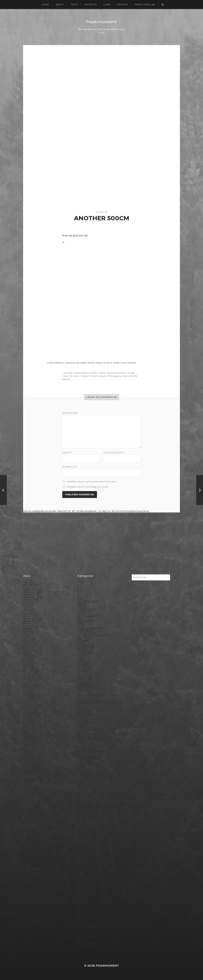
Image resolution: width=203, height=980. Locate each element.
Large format (85, 797)
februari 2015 (31, 758)
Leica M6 (82, 799)
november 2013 (33, 795)
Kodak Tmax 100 (87, 775)
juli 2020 (28, 602)
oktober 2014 (31, 768)
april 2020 (29, 609)
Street (81, 910)
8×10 (80, 597)
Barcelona (84, 611)
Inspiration (84, 761)
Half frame (84, 734)
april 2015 (29, 754)
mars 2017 (29, 698)
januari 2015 (30, 761)
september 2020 (33, 597)
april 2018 (29, 667)
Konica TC (83, 785)
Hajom (102, 373)
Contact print (85, 645)
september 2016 (33, 713)
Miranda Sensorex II (89, 819)
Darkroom (84, 657)
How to (82, 742)
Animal (82, 607)
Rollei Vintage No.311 (90, 879)
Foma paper (85, 693)
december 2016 (32, 705)
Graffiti (81, 727)
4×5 (79, 585)
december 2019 (33, 619)
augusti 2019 (31, 628)
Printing (82, 872)
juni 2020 (29, 604)
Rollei (81, 874)
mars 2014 (29, 785)
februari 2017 (31, 701)
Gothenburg (85, 722)
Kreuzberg (84, 787)
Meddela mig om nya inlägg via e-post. (88, 487)
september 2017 (33, 684)
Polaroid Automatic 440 (92, 865)
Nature (102, 376)
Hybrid (81, 744)
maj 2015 (28, 751)
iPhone (82, 768)
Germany (83, 720)
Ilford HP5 (84, 749)
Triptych (82, 930)
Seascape (83, 889)
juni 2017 (28, 691)
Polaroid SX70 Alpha (90, 867)
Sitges (81, 896)
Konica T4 (83, 783)
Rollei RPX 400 (86, 877)
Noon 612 (83, 831)
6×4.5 (80, 590)
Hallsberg (83, 737)
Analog (77, 373)
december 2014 (33, 763)
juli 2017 (28, 689)
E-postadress (113, 453)
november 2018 (33, 650)
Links (107, 5)
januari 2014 (30, 790)
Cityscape (83, 640)
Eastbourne (85, 679)
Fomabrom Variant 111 (90, 696)
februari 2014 (31, 787)
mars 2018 (29, 669)
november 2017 (33, 679)
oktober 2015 (31, 739)
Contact (123, 5)
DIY (79, 674)
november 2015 (32, 737)
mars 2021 (29, 582)
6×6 (79, 592)
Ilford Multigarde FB (90, 751)
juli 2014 (28, 775)
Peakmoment (101, 22)
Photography (114, 376)
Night (81, 824)
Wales (81, 939)
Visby (80, 934)
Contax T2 (84, 650)
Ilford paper (85, 754)
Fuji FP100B (85, 710)
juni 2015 (28, 749)
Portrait (82, 869)
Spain (81, 903)
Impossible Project (89, 758)
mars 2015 (29, 756)
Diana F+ (82, 669)
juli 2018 (28, 660)
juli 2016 (28, 717)
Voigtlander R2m (88, 937)
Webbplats (70, 467)
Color (81, 643)
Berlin (81, 619)
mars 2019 (29, 640)
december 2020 (33, 590)
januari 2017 (30, 703)
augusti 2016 (31, 715)
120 (65, 373)
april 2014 (29, 783)
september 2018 (33, 655)
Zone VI (82, 946)
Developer (84, 667)
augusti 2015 (31, 744)
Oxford (82, 838)
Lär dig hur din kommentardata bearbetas (123, 511)
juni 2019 (28, 633)
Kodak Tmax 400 (88, 778)
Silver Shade (85, 893)
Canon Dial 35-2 (87, 633)
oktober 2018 (31, 652)
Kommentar (70, 413)
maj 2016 (28, 722)
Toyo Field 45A (86, 927)
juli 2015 (28, 746)
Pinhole (82, 850)
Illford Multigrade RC (90, 756)
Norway (82, 836)
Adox (80, 599)
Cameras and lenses (89, 628)
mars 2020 (29, 611)
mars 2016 (29, 727)
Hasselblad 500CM (117, 373)
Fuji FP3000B (86, 715)
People (82, 845)
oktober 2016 (31, 710)
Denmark (83, 664)
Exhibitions (84, 686)
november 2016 (32, 708)
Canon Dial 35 (86, 631)
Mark (77, 376)
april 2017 (29, 696)
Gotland (82, 725)
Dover (81, 676)
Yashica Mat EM (87, 944)
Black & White (90, 373)
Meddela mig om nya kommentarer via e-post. (92, 482)
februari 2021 (31, 585)
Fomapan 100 (86, 698)
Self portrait (85, 891)
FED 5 (81, 689)
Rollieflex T (84, 884)
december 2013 (33, 792)
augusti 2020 (31, 599)
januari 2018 (30, 674)
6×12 (80, 587)
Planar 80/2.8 (130, 376)
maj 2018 (28, 664)
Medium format (89, 376)
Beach (81, 614)
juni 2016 (28, 720)
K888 (81, 770)
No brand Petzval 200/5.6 (93, 828)
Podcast (82, 860)
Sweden (82, 915)
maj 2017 (28, 693)
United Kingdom (87, 932)
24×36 (81, 582)
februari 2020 (31, 614)
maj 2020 (29, 607)
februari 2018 (31, 672)
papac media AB (145, 5)
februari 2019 (31, 643)
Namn (67, 453)
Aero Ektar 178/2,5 (88, 602)
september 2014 (33, 770)
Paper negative (87, 843)
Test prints (84, 920)
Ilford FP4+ (84, 746)
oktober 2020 (31, 594)
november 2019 (33, 621)
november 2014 (33, 766)
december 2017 (33, 676)
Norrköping (84, 833)
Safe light (83, 886)
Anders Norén (107, 970)
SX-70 (81, 918)
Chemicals (83, 638)
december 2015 (32, 734)
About (60, 5)
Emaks (81, 681)
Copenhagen (85, 652)
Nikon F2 (83, 826)
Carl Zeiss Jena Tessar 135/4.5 (94, 635)
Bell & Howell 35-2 (88, 616)
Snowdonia (84, 901)
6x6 (70, 373)
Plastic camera (86, 857)
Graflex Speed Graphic (91, 730)
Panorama (84, 840)
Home (45, 5)
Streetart (83, 913)
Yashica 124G (85, 942)
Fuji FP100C (84, 713)
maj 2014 (28, 780)
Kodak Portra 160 (88, 773)
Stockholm (84, 908)
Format (82, 705)
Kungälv (82, 790)
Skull (81, 898)
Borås (81, 626)
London (82, 802)
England (83, 684)
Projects (91, 5)
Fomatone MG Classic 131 (92, 703)
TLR (80, 922)
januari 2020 (31, 616)
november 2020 (33, 592)
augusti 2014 (31, 773)
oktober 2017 (31, 681)
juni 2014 (28, 778)
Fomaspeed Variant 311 (91, 701)
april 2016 (29, 725)
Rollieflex (83, 881)
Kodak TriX (84, 780)
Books (81, 623)
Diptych (82, 672)
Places (81, 852)
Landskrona (84, 795)
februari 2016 (31, 730)
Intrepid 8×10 (85, 766)
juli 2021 (28, 580)
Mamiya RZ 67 (86, 807)
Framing (82, 708)
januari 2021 (30, 587)
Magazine (83, 804)
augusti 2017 (31, 686)
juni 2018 (29, 662)
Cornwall (83, 655)
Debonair (83, 662)
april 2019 (29, 638)
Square (66, 379)
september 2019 (33, 626)
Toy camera (84, 925)
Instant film (84, 763)
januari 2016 (30, 732)
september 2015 (33, 742)
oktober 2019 (31, 623)
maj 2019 (28, 635)
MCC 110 (82, 814)
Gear (80, 717)
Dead (81, 660)
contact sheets (86, 648)
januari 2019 (30, 645)
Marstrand (84, 811)
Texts (74, 5)
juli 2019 (28, 631)
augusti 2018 (31, 657)
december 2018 (33, 648)
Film (80, 691)
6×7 (79, 594)
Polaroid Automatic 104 (91, 862)
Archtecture (85, 609)
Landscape (84, 792)
